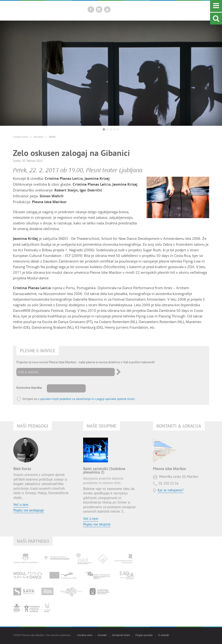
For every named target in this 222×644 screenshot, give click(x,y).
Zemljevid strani (121, 635)
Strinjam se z (78, 399)
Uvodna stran (20, 137)
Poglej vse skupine (97, 525)
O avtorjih (164, 635)
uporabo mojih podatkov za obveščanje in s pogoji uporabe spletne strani (87, 399)
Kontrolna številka (29, 388)
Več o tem (21, 505)
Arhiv (52, 137)
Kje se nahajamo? (171, 491)
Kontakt (102, 635)
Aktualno (39, 137)
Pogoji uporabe (144, 635)
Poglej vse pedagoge (29, 511)
